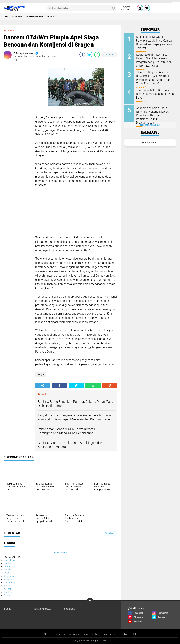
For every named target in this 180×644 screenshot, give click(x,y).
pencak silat (10, 560)
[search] (81, 8)
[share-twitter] (90, 55)
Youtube (96, 634)
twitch (133, 634)
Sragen (11, 30)
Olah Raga (9, 582)
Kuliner (7, 589)
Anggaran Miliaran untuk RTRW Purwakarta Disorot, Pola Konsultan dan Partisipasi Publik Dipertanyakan (152, 115)
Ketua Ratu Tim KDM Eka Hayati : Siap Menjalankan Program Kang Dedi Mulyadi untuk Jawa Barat (153, 60)
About (47, 634)
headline (8, 592)
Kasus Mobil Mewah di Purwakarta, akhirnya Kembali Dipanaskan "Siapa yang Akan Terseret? (155, 42)
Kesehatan (9, 576)
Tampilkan (110, 533)
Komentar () (109, 54)
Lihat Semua (60, 552)
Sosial (7, 573)
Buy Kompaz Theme (78, 634)
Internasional (35, 17)
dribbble (123, 634)
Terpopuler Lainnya (150, 125)
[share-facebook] (82, 55)
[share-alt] (43, 385)
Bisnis (51, 17)
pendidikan (9, 563)
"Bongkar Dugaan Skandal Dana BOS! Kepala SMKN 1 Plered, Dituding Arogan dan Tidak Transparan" (153, 78)
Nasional (17, 17)
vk (115, 634)
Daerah (7, 566)
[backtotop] (90, 601)
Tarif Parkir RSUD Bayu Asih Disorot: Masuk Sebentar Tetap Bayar (155, 94)
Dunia (7, 595)
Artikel (7, 586)
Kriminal (8, 579)
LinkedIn (107, 634)
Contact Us (59, 634)
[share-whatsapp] (97, 55)
